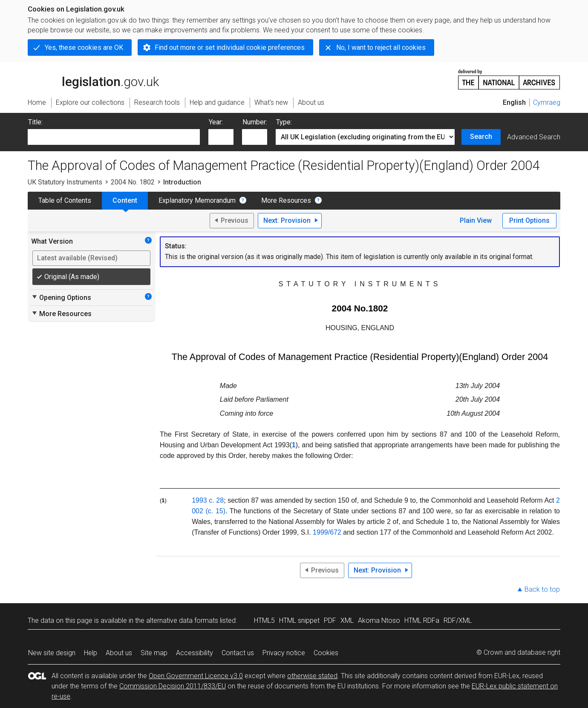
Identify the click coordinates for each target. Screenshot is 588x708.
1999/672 (327, 532)
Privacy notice (284, 653)
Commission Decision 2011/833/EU (173, 686)
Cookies (326, 653)
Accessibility (195, 653)
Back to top (542, 589)
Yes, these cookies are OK (84, 47)
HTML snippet (299, 620)
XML (347, 620)
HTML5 (264, 620)
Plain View (476, 220)
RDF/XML (458, 620)
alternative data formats (182, 620)
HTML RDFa (422, 620)
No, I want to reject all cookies (381, 47)
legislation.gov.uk (93, 79)
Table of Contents (65, 200)
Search (481, 137)
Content (125, 200)
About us (119, 653)
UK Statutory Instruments (65, 182)
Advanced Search (534, 137)
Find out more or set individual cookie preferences (230, 47)
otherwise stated (312, 676)
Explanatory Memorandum (197, 200)
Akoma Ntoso (379, 620)
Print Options (529, 220)
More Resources (286, 200)
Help (91, 653)
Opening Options (61, 297)
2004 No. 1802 (133, 182)
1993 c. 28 (208, 500)
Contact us (238, 653)
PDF (330, 620)
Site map (154, 653)
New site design (52, 653)
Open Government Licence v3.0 (196, 676)
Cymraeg (547, 102)
